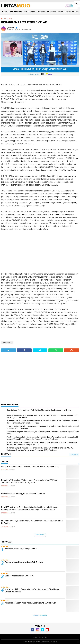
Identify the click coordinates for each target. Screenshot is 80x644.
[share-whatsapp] (56, 350)
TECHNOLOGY (52, 12)
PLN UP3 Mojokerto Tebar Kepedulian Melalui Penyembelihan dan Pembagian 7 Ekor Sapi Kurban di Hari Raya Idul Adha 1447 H (30, 509)
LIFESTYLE (61, 12)
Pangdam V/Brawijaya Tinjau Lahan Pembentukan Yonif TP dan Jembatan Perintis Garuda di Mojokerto (29, 481)
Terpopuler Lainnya (40, 615)
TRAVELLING (70, 12)
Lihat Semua (40, 535)
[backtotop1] (78, 642)
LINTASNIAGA (41, 12)
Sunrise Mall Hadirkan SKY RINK (19, 576)
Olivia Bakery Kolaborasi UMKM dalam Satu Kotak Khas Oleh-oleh (30, 467)
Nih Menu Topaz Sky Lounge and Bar (21, 549)
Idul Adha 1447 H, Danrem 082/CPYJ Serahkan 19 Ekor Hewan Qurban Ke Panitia (32, 522)
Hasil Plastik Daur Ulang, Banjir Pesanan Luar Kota (23, 494)
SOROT (26, 12)
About (36, 637)
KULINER (33, 12)
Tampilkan (74, 455)
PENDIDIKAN (18, 12)
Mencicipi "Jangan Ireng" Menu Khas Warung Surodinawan (31, 603)
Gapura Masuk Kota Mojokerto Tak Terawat (24, 562)
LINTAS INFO (9, 12)
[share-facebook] (24, 350)
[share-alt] (9, 350)
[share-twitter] (40, 350)
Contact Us (43, 637)
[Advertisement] (40, 252)
